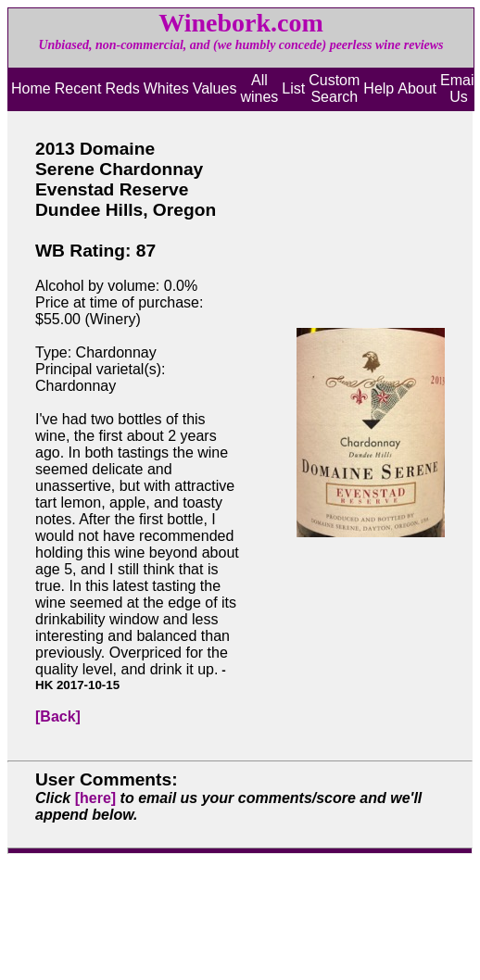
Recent (78, 88)
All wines (259, 88)
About (417, 88)
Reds (122, 88)
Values (215, 88)
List (293, 88)
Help (379, 88)
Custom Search (334, 88)
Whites (166, 88)
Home (31, 88)
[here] (95, 798)
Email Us (459, 88)
